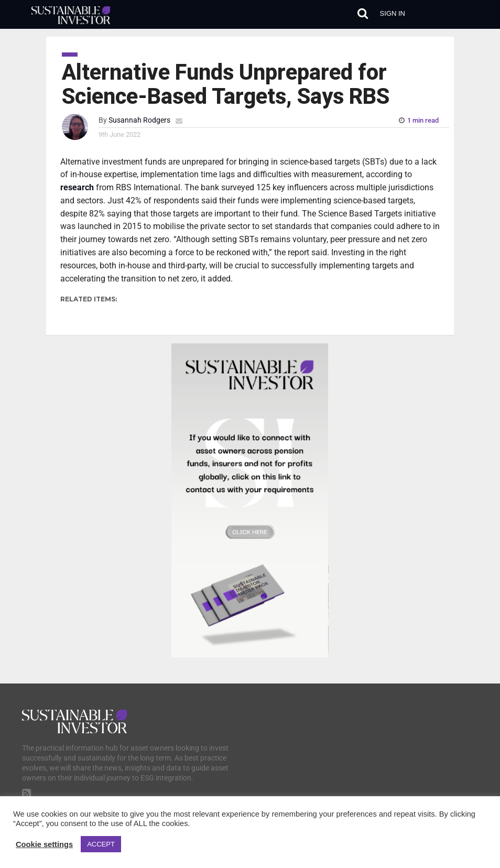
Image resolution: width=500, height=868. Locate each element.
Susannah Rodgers (139, 120)
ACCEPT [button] (101, 844)
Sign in (393, 13)
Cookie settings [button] (44, 844)
